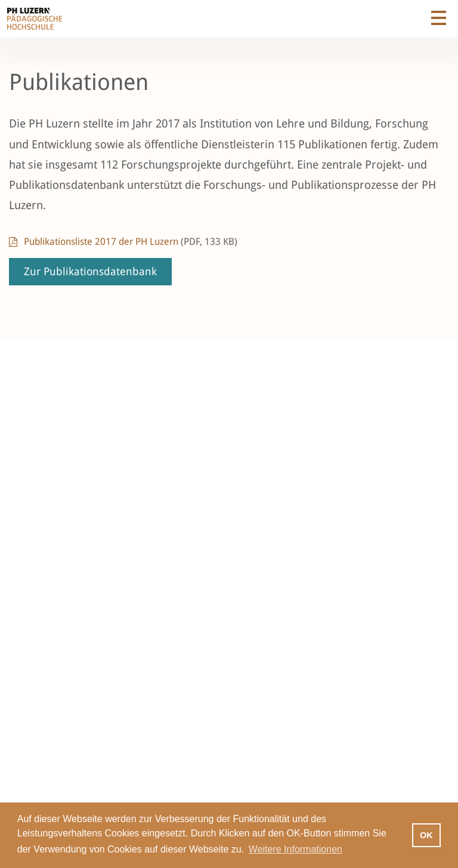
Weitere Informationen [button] (295, 849)
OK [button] (426, 835)
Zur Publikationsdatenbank (90, 271)
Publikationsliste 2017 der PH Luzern (131, 242)
